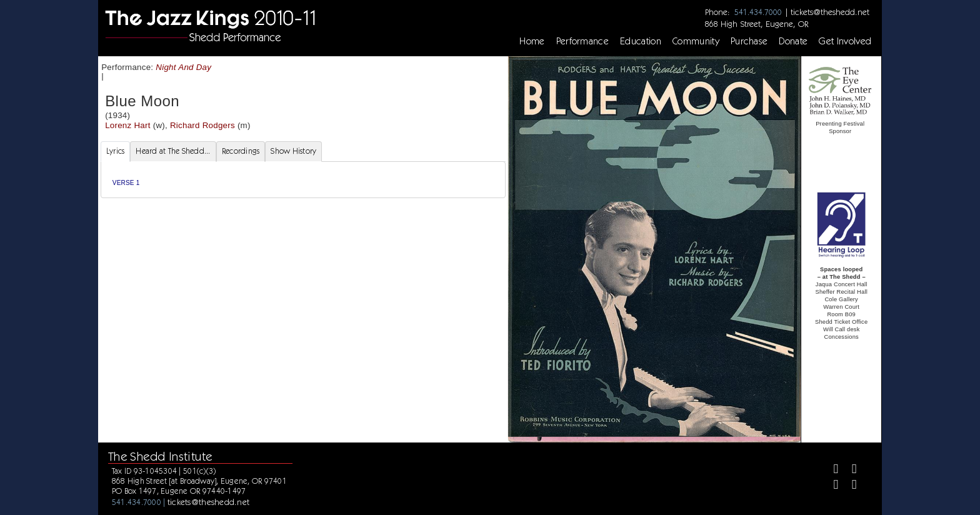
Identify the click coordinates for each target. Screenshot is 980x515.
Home (532, 41)
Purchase (749, 41)
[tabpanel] (303, 180)
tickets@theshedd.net (830, 12)
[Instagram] (831, 486)
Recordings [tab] (241, 151)
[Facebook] (831, 470)
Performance (583, 41)
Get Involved (845, 41)
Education (641, 41)
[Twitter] (849, 470)
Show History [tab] (293, 151)
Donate (793, 41)
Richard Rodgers (202, 125)
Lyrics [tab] (116, 151)
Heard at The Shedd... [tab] (173, 151)
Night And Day (183, 67)
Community (696, 41)
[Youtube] (849, 486)
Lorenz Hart (128, 125)
